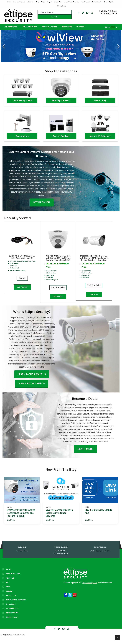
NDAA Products (30, 27)
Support (49, 2)
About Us (30, 2)
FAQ (37, 2)
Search (55, 17)
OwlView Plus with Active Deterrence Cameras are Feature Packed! (21, 516)
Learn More (85, 452)
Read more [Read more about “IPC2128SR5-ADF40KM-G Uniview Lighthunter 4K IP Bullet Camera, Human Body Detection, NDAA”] (99, 294)
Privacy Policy (62, 6)
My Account (86, 2)
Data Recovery (97, 2)
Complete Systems (22, 101)
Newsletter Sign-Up (32, 386)
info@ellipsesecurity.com (100, 554)
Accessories (22, 136)
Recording (100, 101)
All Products (11, 27)
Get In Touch (41, 203)
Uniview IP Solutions (100, 136)
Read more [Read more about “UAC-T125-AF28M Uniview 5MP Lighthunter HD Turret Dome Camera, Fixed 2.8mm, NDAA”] (61, 296)
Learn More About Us (32, 377)
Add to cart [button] (22, 290)
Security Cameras (61, 101)
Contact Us (58, 2)
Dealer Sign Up (109, 2)
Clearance (67, 27)
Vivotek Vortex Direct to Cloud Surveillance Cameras (59, 516)
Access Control (61, 136)
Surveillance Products (72, 2)
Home (9, 2)
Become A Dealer (19, 2)
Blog (43, 2)
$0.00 (110, 27)
